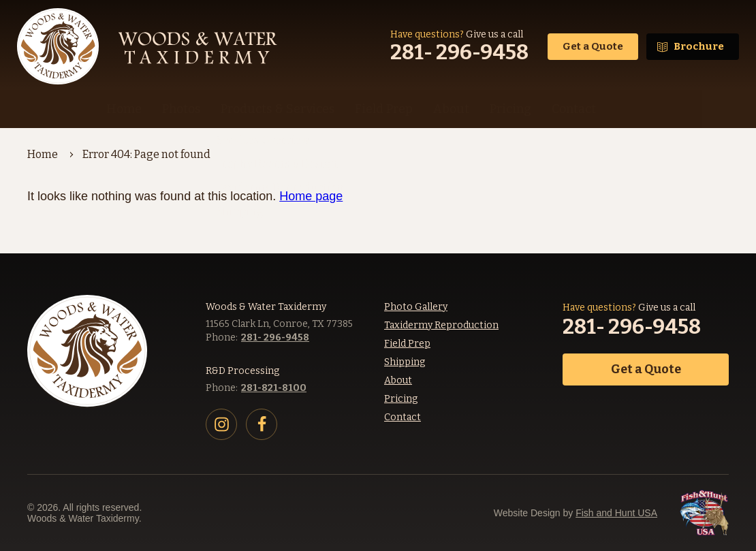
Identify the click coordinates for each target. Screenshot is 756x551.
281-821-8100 (274, 388)
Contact (403, 417)
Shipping (405, 362)
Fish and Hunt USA (616, 513)
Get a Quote (593, 46)
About (398, 380)
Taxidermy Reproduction (441, 325)
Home (43, 154)
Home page (311, 196)
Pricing (401, 399)
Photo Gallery (416, 307)
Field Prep (407, 344)
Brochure (699, 46)
